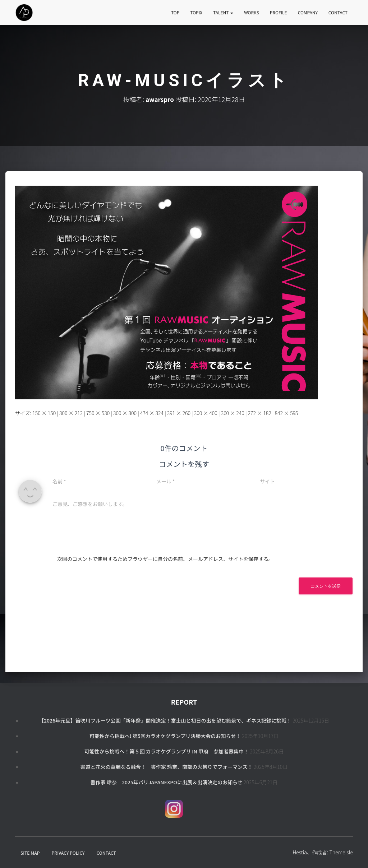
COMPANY (308, 12)
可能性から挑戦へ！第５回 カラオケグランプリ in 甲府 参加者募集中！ (166, 751)
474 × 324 (152, 413)
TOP (175, 12)
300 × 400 (206, 413)
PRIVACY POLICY (68, 853)
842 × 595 (286, 413)
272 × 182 (260, 413)
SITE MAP (30, 853)
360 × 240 (233, 413)
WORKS (252, 12)
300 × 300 (125, 413)
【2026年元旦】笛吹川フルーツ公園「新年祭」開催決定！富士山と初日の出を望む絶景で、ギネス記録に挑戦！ (165, 720)
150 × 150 (44, 413)
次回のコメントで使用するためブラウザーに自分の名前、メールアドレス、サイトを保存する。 (165, 559)
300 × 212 (71, 413)
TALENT (223, 12)
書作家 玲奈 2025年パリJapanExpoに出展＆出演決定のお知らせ (167, 782)
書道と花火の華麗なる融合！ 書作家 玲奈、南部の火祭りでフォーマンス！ (167, 767)
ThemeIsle (341, 852)
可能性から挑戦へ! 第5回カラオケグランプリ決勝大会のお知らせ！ (165, 736)
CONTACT (338, 12)
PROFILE (279, 12)
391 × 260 (179, 413)
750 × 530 (98, 413)
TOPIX (196, 12)
